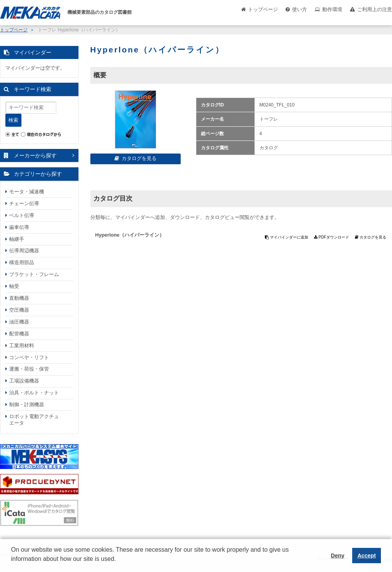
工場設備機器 (24, 381)
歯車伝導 (19, 227)
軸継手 (17, 239)
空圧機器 (19, 310)
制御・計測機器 (27, 404)
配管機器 (19, 334)
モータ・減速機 (27, 192)
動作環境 (332, 9)
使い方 (300, 9)
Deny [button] (337, 556)
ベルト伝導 (22, 215)
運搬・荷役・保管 (29, 369)
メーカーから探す (35, 155)
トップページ (263, 9)
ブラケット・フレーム (34, 274)
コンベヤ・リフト (29, 357)
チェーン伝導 (24, 203)
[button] (12, 565)
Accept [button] (367, 556)
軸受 (14, 286)
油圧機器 (19, 322)
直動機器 (19, 298)
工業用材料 (22, 346)
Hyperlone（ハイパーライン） (130, 235)
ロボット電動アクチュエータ (34, 420)
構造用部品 (22, 262)
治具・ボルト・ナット (34, 393)
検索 (13, 120)
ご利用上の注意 (375, 9)
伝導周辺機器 (24, 251)
